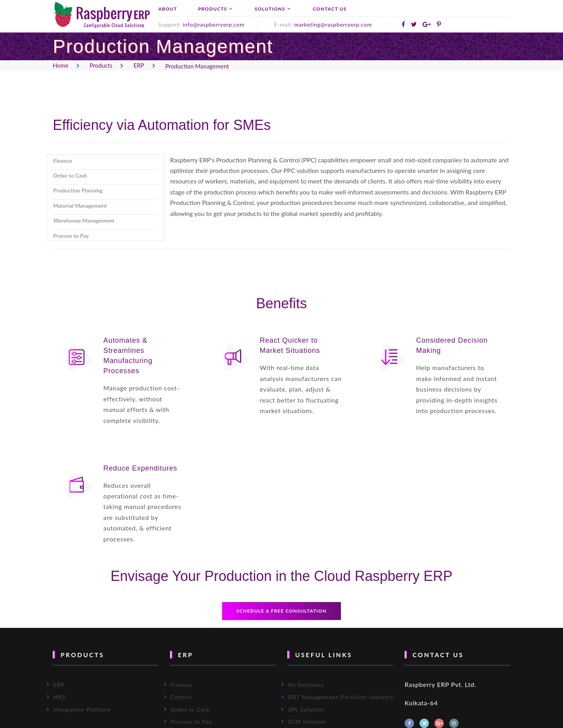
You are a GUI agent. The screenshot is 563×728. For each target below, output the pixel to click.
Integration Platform (82, 712)
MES (59, 700)
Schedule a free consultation (282, 614)
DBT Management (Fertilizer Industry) (341, 700)
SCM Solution (307, 724)
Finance (181, 688)
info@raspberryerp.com (213, 24)
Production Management (197, 66)
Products (213, 9)
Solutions (270, 9)
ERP (139, 65)
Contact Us (330, 9)
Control (181, 700)
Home (61, 65)
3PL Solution (306, 712)
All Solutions (306, 688)
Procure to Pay (191, 724)
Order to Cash (190, 712)
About (168, 9)
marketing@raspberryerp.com (333, 24)
